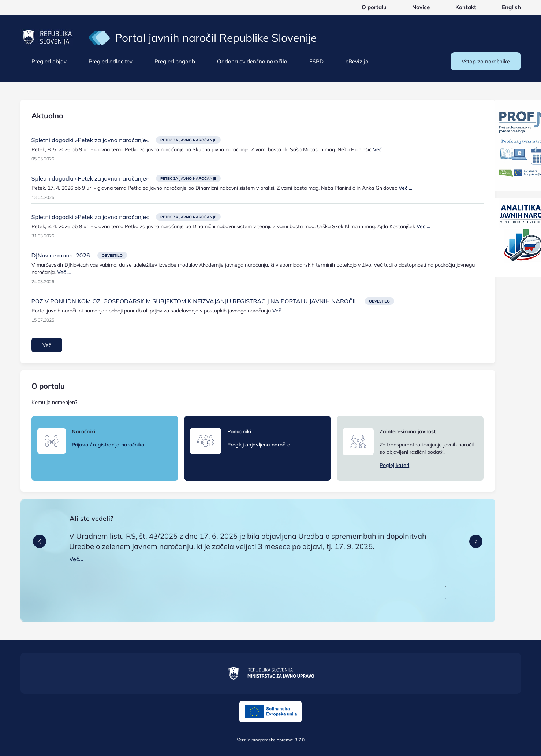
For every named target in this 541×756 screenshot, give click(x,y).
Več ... (380, 149)
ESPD (316, 61)
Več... (76, 559)
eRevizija (357, 61)
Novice (421, 7)
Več (47, 345)
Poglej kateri (394, 465)
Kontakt (466, 7)
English (511, 7)
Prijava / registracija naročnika (108, 445)
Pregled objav (49, 61)
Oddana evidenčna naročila (252, 61)
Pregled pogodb (175, 61)
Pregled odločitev (111, 61)
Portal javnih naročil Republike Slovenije (216, 38)
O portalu (374, 7)
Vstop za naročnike (486, 61)
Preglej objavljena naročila (259, 445)
